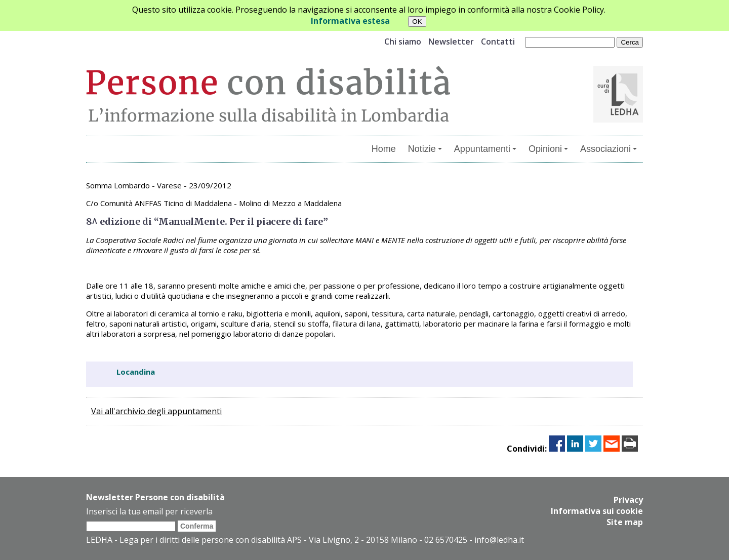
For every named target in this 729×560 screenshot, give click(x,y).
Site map (625, 522)
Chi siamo (403, 42)
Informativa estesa (350, 21)
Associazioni (609, 149)
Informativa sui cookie (597, 511)
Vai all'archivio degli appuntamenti (156, 411)
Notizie (425, 149)
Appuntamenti (485, 149)
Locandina (136, 372)
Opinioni (548, 149)
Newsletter (451, 42)
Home (384, 149)
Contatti (498, 42)
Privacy (628, 500)
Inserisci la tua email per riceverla (149, 511)
